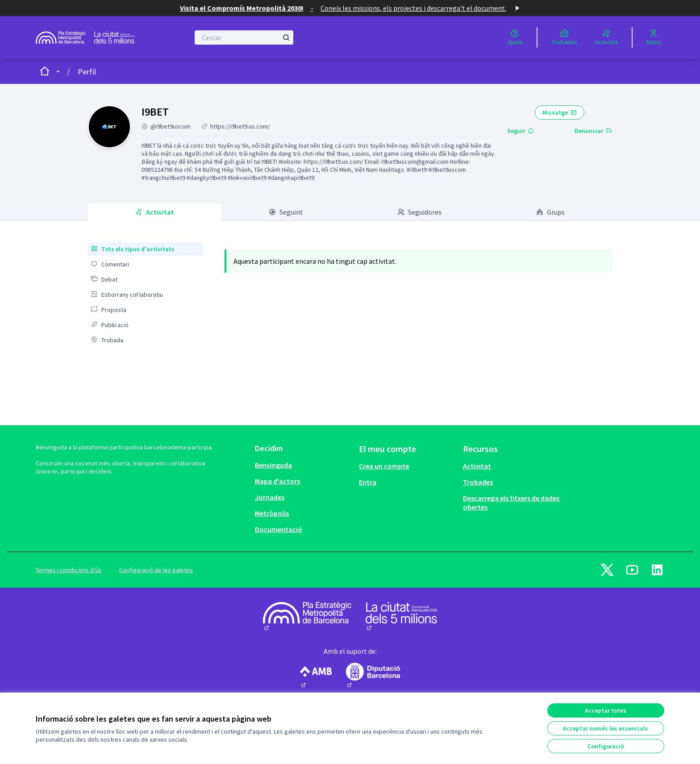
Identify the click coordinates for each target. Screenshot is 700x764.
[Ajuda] (515, 37)
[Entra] (654, 37)
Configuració (606, 746)
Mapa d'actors (277, 481)
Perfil (87, 72)
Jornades (270, 497)
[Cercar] (244, 37)
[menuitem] (145, 249)
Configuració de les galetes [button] (156, 570)
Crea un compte (384, 466)
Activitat (477, 466)
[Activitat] (606, 37)
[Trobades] (565, 37)
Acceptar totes (606, 710)
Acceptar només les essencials (606, 728)
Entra (368, 482)
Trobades (478, 482)
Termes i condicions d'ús (69, 570)
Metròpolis (272, 513)
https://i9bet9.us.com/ (240, 126)
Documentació (279, 529)
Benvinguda (273, 465)
